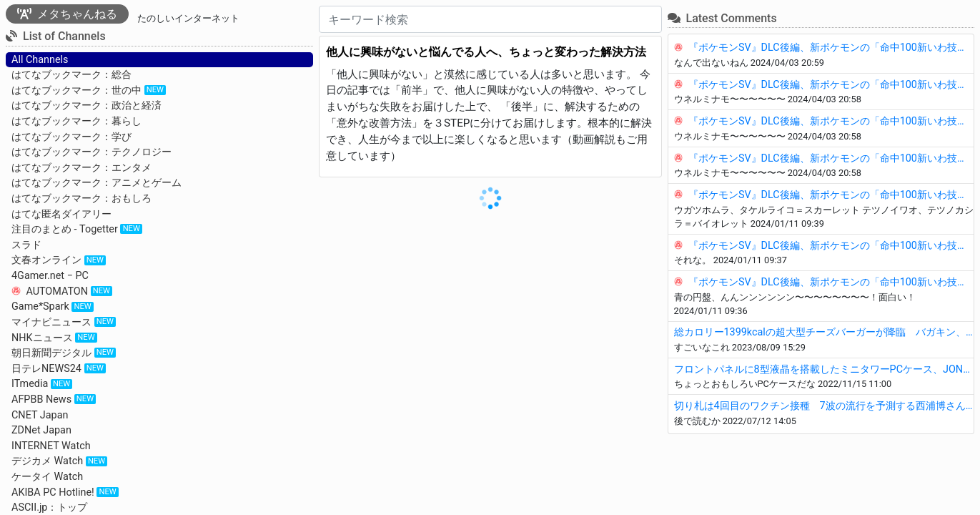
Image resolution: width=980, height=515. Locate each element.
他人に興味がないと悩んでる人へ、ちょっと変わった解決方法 (486, 52)
